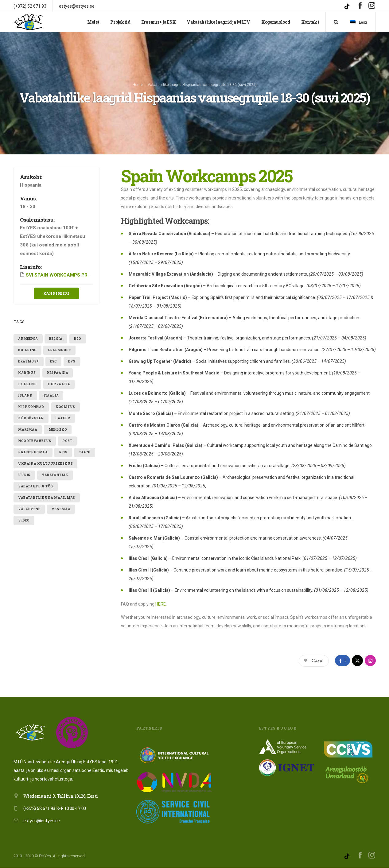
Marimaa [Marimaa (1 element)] (28, 430)
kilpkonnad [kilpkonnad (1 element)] (31, 407)
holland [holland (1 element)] (27, 384)
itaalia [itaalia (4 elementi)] (51, 395)
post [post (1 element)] (67, 441)
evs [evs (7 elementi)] (72, 361)
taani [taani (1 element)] (85, 452)
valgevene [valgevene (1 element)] (29, 509)
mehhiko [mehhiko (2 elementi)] (58, 430)
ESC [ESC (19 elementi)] (53, 361)
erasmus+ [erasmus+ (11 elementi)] (29, 361)
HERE (161, 604)
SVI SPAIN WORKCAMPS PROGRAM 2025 (71, 275)
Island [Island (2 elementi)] (25, 395)
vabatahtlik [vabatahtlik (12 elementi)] (55, 475)
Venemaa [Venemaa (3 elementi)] (61, 509)
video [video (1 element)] (24, 520)
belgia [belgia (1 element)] (56, 339)
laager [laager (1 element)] (63, 418)
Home (138, 85)
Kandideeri (56, 294)
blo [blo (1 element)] (78, 339)
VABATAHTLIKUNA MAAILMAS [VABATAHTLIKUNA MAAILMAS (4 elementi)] (47, 498)
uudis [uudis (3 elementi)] (24, 475)
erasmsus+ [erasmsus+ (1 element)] (59, 350)
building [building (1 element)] (27, 350)
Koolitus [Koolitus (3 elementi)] (65, 407)
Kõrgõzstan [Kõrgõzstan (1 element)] (31, 418)
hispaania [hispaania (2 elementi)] (58, 373)
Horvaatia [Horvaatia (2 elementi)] (59, 384)
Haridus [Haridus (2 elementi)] (27, 373)
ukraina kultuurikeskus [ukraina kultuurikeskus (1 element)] (45, 464)
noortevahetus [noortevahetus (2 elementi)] (35, 441)
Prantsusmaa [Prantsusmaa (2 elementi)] (33, 452)
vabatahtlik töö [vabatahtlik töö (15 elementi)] (36, 486)
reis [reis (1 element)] (63, 452)
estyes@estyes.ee (42, 821)
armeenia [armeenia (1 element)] (28, 339)
